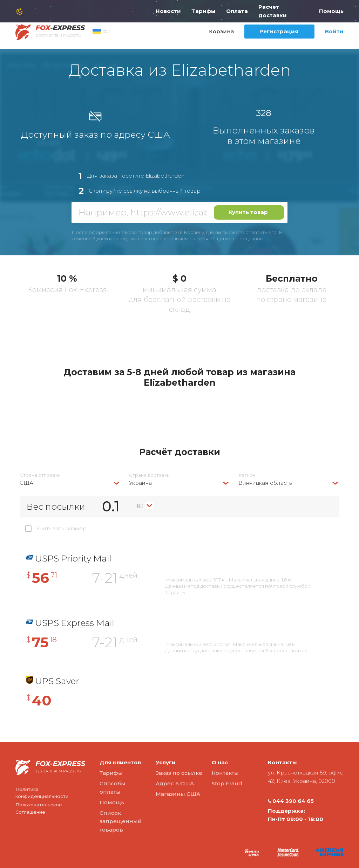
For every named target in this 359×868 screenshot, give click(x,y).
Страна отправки (40, 475)
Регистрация (279, 31)
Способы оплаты (113, 788)
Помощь (331, 11)
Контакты (225, 773)
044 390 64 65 (291, 801)
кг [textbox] (141, 505)
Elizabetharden (165, 176)
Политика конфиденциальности (42, 793)
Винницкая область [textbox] (265, 483)
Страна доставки (149, 475)
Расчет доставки (273, 11)
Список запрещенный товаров (121, 821)
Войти (334, 31)
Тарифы (204, 11)
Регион (247, 475)
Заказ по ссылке (179, 773)
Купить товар (248, 212)
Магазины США (178, 794)
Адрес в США (175, 783)
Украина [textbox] (140, 483)
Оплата (237, 11)
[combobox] (70, 483)
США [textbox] (26, 483)
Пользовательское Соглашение (39, 808)
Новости (168, 11)
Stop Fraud (227, 783)
